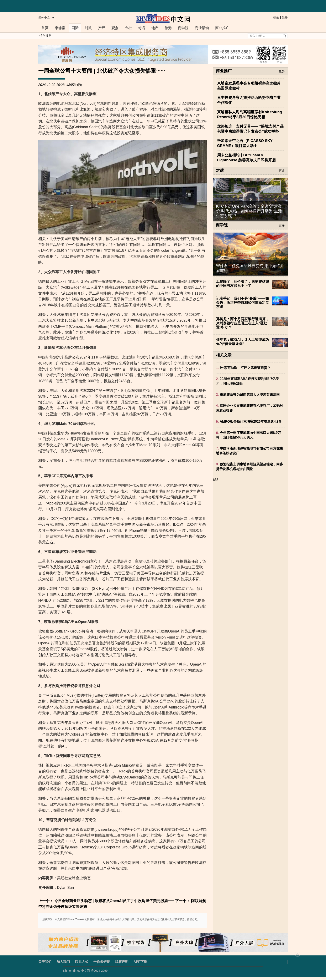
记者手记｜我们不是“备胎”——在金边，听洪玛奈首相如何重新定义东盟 (243, 303)
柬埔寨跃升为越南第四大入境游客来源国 (250, 395)
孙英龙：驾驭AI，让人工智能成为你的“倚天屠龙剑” (243, 342)
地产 (155, 28)
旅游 (168, 28)
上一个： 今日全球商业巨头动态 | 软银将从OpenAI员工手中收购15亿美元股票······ (106, 901)
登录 (276, 17)
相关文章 (224, 355)
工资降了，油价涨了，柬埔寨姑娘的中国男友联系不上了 (243, 284)
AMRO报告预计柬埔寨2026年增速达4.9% (251, 422)
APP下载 (140, 962)
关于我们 (45, 962)
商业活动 (202, 28)
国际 (75, 28)
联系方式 (82, 962)
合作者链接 (102, 962)
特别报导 (45, 36)
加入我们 (63, 962)
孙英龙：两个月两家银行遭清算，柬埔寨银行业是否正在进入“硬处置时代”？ (243, 323)
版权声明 (122, 962)
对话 (142, 28)
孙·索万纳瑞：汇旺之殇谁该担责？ (245, 368)
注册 (285, 17)
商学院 (183, 28)
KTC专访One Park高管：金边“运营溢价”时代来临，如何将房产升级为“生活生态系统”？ (249, 211)
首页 (45, 28)
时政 (88, 28)
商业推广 (222, 28)
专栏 (128, 28)
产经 (102, 28)
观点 (115, 28)
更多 (282, 71)
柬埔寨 (60, 28)
